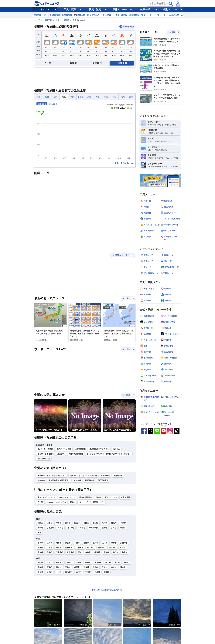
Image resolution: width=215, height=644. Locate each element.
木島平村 (81, 528)
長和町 (49, 552)
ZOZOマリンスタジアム (56, 502)
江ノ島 (40, 502)
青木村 (40, 552)
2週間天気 (48, 20)
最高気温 (42, 104)
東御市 (114, 543)
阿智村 (59, 567)
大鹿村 (49, 572)
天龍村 (105, 567)
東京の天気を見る (124, 163)
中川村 (108, 563)
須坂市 (49, 523)
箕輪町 (79, 563)
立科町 (123, 548)
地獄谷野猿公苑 (44, 459)
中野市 (59, 523)
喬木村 (123, 567)
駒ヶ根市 (60, 563)
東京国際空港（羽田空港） (59, 480)
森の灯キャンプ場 (64, 449)
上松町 (59, 572)
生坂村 (97, 552)
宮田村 (117, 563)
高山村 (60, 528)
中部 (58, 20)
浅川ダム (116, 449)
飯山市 (77, 523)
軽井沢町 (102, 548)
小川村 (113, 528)
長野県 (66, 20)
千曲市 (86, 523)
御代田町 (113, 548)
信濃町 (104, 528)
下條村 (86, 567)
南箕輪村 (98, 563)
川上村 (49, 548)
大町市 (68, 523)
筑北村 (125, 552)
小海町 (40, 548)
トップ (37, 20)
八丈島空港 (92, 476)
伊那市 (49, 563)
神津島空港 (118, 476)
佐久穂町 (91, 548)
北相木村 (80, 548)
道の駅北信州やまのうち (99, 449)
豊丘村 (40, 572)
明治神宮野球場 (85, 497)
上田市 (49, 543)
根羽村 (77, 567)
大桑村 (97, 572)
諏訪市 (68, 543)
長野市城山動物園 (76, 454)
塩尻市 (95, 543)
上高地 (98, 497)
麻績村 (88, 552)
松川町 (126, 563)
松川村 (105, 523)
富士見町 (70, 552)
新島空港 (41, 480)
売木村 (95, 567)
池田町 (95, 523)
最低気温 (53, 104)
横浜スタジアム (111, 497)
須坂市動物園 (80, 449)
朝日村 (116, 552)
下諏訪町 (60, 552)
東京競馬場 (125, 497)
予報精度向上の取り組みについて (107, 590)
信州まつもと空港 (77, 476)
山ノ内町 (70, 528)
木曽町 (106, 572)
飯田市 (40, 563)
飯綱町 (123, 528)
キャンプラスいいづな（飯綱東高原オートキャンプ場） (109, 454)
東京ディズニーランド (46, 497)
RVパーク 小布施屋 (45, 449)
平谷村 (68, 567)
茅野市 (86, 543)
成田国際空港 (103, 480)
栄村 (39, 532)
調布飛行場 (89, 480)
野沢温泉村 (93, 528)
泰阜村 (114, 567)
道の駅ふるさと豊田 (46, 454)
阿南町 (49, 567)
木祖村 (79, 572)
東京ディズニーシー (67, 497)
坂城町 (40, 528)
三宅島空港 (105, 476)
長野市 (40, 523)
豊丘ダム (61, 454)
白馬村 (114, 523)
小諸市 (77, 543)
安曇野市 (124, 543)
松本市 (40, 543)
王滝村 (88, 572)
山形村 (106, 552)
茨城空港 (77, 480)
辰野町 (70, 563)
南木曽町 (69, 572)
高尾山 (72, 502)
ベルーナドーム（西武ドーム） (91, 502)
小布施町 (50, 528)
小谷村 (123, 523)
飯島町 (88, 563)
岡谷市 (59, 543)
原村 (80, 552)
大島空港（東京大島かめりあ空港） (52, 476)
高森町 (40, 567)
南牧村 (59, 548)
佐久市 (105, 543)
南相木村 (69, 548)
